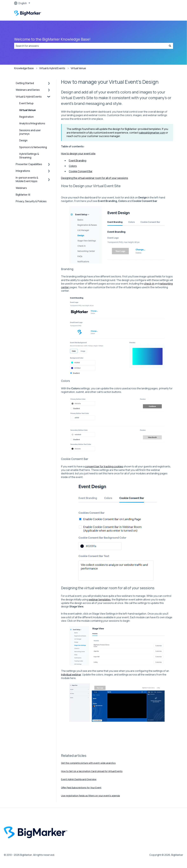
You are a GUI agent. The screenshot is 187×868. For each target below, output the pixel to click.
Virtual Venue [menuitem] (27, 110)
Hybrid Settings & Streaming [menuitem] (29, 156)
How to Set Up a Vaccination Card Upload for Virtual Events (92, 771)
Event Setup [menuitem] (26, 103)
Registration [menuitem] (26, 117)
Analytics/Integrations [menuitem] (32, 123)
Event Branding (78, 160)
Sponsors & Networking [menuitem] (33, 147)
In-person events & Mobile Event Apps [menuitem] (27, 179)
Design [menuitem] (23, 140)
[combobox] (91, 46)
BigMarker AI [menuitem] (23, 195)
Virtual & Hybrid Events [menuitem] (29, 97)
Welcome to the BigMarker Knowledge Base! (52, 39)
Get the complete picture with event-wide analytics (88, 763)
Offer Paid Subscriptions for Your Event (81, 788)
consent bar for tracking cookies (104, 466)
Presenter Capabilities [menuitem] (29, 164)
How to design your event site (78, 154)
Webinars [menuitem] (21, 188)
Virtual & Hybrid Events (52, 68)
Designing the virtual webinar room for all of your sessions (95, 178)
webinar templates (100, 599)
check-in (149, 284)
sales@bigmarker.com (152, 133)
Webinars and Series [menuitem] (28, 90)
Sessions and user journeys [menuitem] (30, 132)
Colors (73, 166)
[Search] (170, 46)
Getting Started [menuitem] (25, 83)
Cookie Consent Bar (81, 171)
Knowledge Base (24, 68)
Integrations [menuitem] (23, 171)
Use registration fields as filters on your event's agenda (90, 796)
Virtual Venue (78, 68)
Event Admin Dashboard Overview (79, 779)
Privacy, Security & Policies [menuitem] (31, 201)
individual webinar (71, 675)
